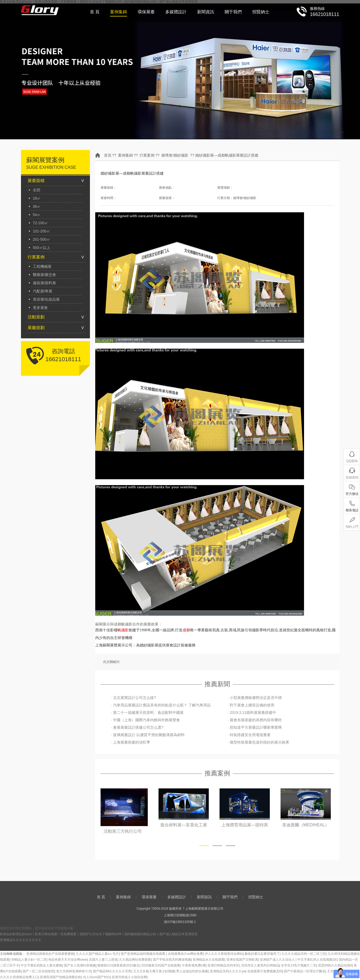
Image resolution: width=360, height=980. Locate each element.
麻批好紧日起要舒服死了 (262, 954)
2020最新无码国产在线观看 (161, 965)
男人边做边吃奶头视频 (192, 971)
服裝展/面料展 (45, 283)
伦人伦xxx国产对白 (97, 977)
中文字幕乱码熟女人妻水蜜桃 (41, 965)
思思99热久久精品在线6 (335, 965)
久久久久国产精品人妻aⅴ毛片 (97, 954)
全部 (37, 190)
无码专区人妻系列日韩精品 (260, 965)
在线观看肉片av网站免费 (186, 954)
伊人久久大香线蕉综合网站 (224, 954)
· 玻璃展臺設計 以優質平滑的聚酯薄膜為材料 (148, 735)
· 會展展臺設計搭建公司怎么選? (137, 727)
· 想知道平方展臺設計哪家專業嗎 (255, 727)
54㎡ (37, 215)
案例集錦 (119, 12)
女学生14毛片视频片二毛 (299, 965)
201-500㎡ (42, 239)
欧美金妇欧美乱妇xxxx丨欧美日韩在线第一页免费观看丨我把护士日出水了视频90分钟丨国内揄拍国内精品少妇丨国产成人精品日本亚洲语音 (99, 934)
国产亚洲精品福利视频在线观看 (143, 954)
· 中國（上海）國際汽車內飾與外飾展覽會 (146, 720)
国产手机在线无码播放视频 (172, 960)
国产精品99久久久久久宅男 (112, 971)
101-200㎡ (42, 231)
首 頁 (95, 12)
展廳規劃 (36, 328)
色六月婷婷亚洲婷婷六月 (74, 971)
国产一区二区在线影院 (38, 971)
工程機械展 (42, 266)
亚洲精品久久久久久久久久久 (21, 940)
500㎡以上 (42, 248)
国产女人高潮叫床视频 (80, 965)
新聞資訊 (206, 12)
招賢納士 (261, 12)
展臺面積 (36, 181)
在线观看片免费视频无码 (265, 971)
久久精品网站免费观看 (135, 960)
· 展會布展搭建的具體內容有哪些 (255, 720)
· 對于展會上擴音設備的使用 (251, 705)
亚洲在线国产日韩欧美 (242, 960)
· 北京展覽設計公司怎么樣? (134, 698)
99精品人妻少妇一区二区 (29, 960)
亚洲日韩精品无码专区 (223, 965)
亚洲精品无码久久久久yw (228, 971)
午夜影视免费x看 (194, 965)
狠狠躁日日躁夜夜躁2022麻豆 (118, 965)
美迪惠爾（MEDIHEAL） (309, 825)
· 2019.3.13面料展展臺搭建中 (252, 713)
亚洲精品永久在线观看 (209, 960)
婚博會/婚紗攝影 (175, 155)
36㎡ (37, 206)
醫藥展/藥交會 (45, 275)
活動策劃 (36, 317)
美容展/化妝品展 (46, 299)
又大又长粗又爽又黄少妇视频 (154, 971)
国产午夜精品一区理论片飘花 (305, 971)
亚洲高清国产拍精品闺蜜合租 (60, 977)
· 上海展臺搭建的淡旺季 (131, 742)
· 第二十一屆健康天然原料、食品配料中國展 (148, 713)
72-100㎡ (41, 223)
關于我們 (233, 12)
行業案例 (36, 257)
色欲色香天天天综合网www (68, 960)
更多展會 (40, 308)
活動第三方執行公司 (126, 831)
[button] (204, 846)
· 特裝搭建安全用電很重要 (249, 735)
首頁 (108, 155)
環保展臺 (146, 12)
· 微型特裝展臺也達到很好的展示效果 (259, 742)
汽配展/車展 (43, 291)
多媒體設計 (176, 12)
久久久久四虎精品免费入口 (19, 977)
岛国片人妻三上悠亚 (103, 960)
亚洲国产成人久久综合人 (278, 960)
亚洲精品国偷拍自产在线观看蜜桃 (50, 954)
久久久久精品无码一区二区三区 (304, 954)
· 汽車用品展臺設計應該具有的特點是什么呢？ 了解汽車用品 (161, 705)
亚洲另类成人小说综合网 (129, 977)
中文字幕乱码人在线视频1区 (317, 960)
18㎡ (37, 198)
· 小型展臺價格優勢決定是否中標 (255, 698)
